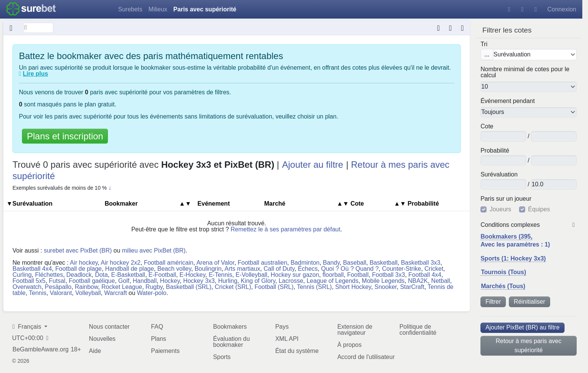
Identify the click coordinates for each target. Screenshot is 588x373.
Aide (95, 351)
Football (358, 275)
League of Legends (333, 281)
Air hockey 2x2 (121, 263)
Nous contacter (109, 327)
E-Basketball (128, 275)
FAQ (157, 327)
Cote (487, 126)
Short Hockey (353, 287)
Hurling (228, 281)
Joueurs (500, 209)
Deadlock (79, 275)
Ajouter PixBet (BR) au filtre (522, 327)
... (487, 54)
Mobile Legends (383, 281)
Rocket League (122, 287)
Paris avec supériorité (205, 9)
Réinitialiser (530, 302)
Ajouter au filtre (313, 165)
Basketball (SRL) (189, 287)
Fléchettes (49, 275)
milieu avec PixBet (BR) (154, 250)
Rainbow (87, 287)
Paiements (165, 351)
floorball (333, 275)
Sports (222, 357)
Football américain (169, 263)
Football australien (263, 263)
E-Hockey (192, 275)
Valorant (61, 293)
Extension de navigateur (355, 330)
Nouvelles (102, 339)
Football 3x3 (388, 275)
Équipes (539, 209)
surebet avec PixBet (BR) (78, 250)
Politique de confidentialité (418, 330)
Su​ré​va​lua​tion (499, 175)
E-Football (162, 275)
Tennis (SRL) (314, 287)
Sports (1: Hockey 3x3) (513, 258)
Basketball (384, 263)
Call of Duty (279, 269)
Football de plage (79, 269)
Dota (101, 275)
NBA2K (418, 281)
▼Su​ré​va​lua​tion (30, 204)
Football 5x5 (29, 281)
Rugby (154, 287)
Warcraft (115, 293)
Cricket (434, 269)
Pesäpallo (58, 287)
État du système (297, 351)
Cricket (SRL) (233, 287)
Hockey (170, 281)
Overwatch (27, 287)
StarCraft (412, 287)
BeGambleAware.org (41, 350)
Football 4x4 (425, 275)
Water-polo (152, 293)
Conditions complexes (510, 225)
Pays (282, 327)
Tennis (37, 293)
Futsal (57, 281)
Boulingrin (208, 269)
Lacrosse (291, 281)
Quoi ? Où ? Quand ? (350, 269)
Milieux (158, 9)
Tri (484, 44)
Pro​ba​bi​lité (495, 151)
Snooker (386, 287)
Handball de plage (130, 269)
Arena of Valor (215, 263)
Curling (22, 275)
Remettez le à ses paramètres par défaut (285, 229)
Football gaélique (92, 281)
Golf (124, 281)
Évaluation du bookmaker (232, 342)
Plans (159, 339)
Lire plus (35, 74)
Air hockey (84, 263)
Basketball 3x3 (421, 263)
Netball (441, 281)
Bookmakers (230, 327)
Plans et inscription (65, 136)
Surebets (130, 9)
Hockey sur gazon (295, 275)
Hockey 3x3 (199, 281)
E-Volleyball (251, 275)
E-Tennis (220, 275)
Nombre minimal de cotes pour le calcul (525, 72)
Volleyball (88, 293)
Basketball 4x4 (32, 269)
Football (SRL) (274, 287)
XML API (287, 339)
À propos (349, 345)
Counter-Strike (402, 269)
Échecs (308, 269)
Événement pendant (508, 101)
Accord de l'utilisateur (366, 357)
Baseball (355, 263)
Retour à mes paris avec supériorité (528, 346)
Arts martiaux (242, 269)
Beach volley (175, 269)
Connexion (562, 9)
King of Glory (258, 281)
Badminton (305, 263)
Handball (145, 281)
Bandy (331, 263)
